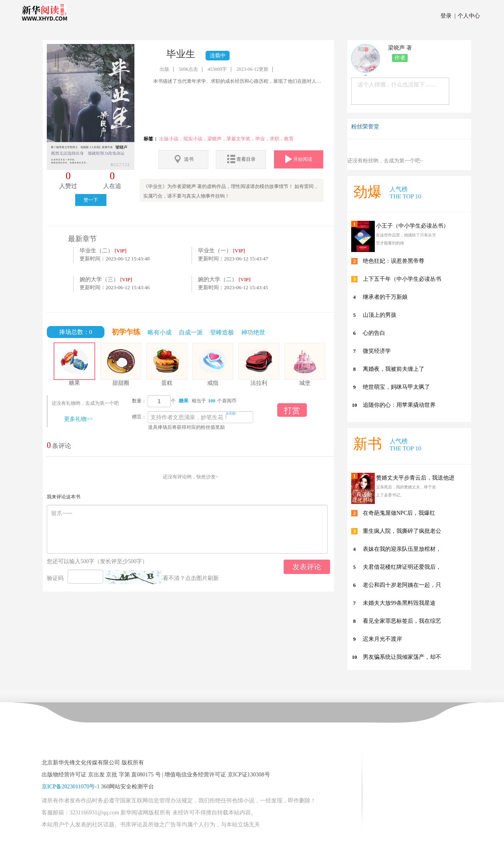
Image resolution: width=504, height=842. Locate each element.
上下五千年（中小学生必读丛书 (402, 279)
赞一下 (91, 200)
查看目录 (241, 159)
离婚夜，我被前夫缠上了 (394, 369)
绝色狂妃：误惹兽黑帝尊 (394, 261)
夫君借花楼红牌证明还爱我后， (402, 567)
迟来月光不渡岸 (382, 639)
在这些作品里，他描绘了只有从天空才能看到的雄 (406, 239)
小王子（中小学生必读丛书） (412, 226)
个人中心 (467, 16)
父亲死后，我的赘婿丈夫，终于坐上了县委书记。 (406, 491)
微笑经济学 (377, 351)
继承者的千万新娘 (385, 297)
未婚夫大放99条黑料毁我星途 (399, 603)
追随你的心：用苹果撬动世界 (399, 405)
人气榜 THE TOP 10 (405, 193)
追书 (183, 159)
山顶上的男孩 (380, 315)
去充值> (231, 413)
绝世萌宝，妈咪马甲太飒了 (396, 387)
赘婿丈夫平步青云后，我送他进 (415, 478)
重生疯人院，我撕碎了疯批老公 (402, 531)
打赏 (292, 410)
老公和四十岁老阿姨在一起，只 (402, 585)
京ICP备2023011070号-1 (71, 787)
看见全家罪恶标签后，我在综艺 (402, 621)
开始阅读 (299, 159)
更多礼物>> (78, 419)
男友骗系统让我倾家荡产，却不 (402, 657)
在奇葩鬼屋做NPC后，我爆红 (399, 513)
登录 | (448, 16)
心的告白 (374, 333)
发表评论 (307, 567)
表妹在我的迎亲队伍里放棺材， (402, 549)
